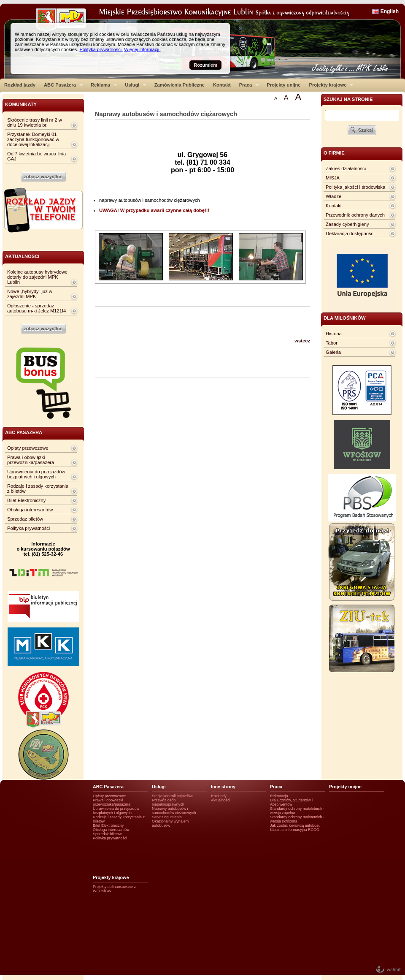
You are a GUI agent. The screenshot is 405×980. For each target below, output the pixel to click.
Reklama (102, 85)
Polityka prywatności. (101, 49)
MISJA (333, 178)
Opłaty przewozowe (28, 448)
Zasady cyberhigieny (347, 224)
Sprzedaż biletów (25, 519)
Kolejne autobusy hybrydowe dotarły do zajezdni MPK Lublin (37, 277)
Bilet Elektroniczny (26, 500)
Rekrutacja (279, 796)
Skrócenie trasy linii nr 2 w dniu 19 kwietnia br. (35, 122)
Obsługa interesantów (30, 510)
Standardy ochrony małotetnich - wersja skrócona (297, 819)
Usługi (134, 85)
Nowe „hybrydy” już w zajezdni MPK (30, 294)
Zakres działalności (346, 168)
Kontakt (222, 85)
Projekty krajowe (329, 85)
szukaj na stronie (348, 99)
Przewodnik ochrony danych (355, 215)
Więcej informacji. (142, 49)
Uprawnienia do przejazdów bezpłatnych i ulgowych (36, 474)
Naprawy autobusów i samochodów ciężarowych (174, 811)
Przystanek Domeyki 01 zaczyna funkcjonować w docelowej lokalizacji (33, 139)
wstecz (302, 341)
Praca (247, 85)
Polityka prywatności (28, 528)
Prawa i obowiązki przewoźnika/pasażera (31, 460)
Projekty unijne (283, 85)
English (390, 11)
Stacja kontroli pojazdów (172, 796)
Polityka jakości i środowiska (355, 187)
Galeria (333, 352)
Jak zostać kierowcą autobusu (295, 825)
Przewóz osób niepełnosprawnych (168, 802)
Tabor (332, 343)
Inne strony (223, 787)
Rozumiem (205, 65)
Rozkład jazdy (20, 85)
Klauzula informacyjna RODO (295, 830)
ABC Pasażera (61, 85)
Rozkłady (219, 796)
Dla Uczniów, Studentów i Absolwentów (291, 802)
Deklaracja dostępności (350, 233)
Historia (334, 334)
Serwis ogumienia (167, 817)
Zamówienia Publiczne (180, 85)
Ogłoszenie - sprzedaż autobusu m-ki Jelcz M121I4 (36, 308)
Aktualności (221, 800)
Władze (333, 196)
